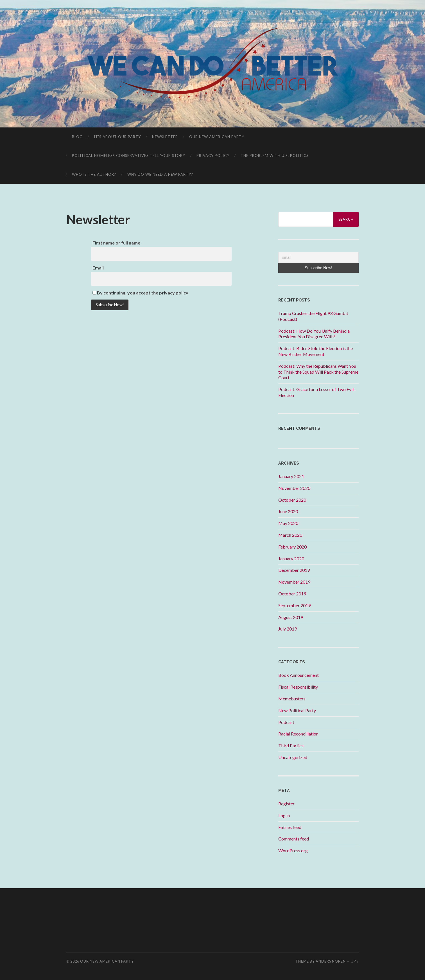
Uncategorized (293, 757)
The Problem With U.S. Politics (275, 156)
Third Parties (291, 745)
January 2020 (291, 558)
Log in (284, 815)
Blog (77, 137)
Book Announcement (299, 675)
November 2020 (294, 488)
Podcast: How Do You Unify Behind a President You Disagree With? (314, 334)
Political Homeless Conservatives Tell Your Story (129, 156)
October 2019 (292, 594)
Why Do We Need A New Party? (160, 174)
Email (98, 268)
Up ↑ (355, 961)
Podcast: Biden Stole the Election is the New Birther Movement (316, 351)
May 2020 (288, 523)
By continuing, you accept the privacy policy (140, 293)
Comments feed (294, 839)
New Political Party (297, 710)
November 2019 (294, 582)
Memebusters (292, 699)
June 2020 (288, 511)
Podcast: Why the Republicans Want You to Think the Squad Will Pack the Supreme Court (318, 372)
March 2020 (290, 535)
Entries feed (290, 827)
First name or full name (116, 243)
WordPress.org (293, 850)
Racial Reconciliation (298, 734)
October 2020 (292, 500)
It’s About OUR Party (117, 137)
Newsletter (165, 137)
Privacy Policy (213, 156)
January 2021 (291, 476)
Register (286, 804)
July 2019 (288, 629)
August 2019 (291, 617)
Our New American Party (217, 137)
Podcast (286, 722)
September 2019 (294, 605)
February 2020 (292, 547)
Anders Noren (331, 961)
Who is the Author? (94, 174)
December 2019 (294, 570)
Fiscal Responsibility (298, 687)
